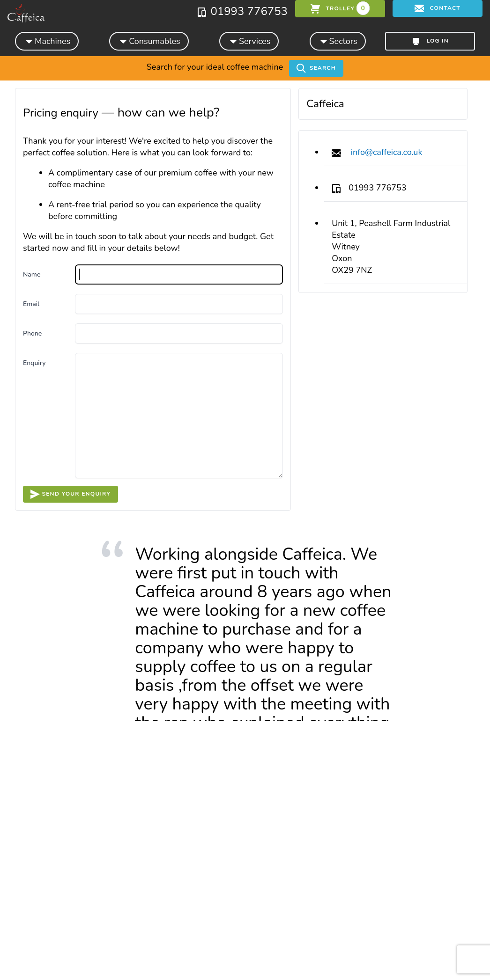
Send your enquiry (71, 494)
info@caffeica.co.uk (387, 152)
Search (316, 68)
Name (32, 274)
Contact (438, 8)
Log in (430, 41)
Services (249, 41)
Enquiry (34, 363)
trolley (340, 8)
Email (31, 304)
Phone (32, 333)
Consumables (149, 41)
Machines (47, 41)
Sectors (338, 41)
